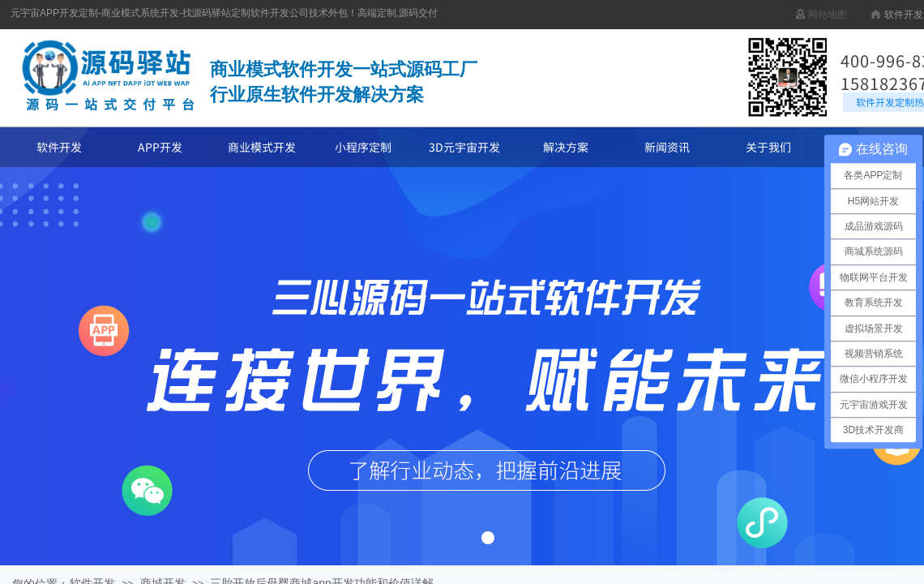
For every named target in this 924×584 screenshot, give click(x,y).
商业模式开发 (262, 147)
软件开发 (59, 147)
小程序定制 (363, 147)
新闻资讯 (667, 147)
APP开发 (160, 147)
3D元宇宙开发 (464, 147)
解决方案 (566, 147)
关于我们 (768, 147)
